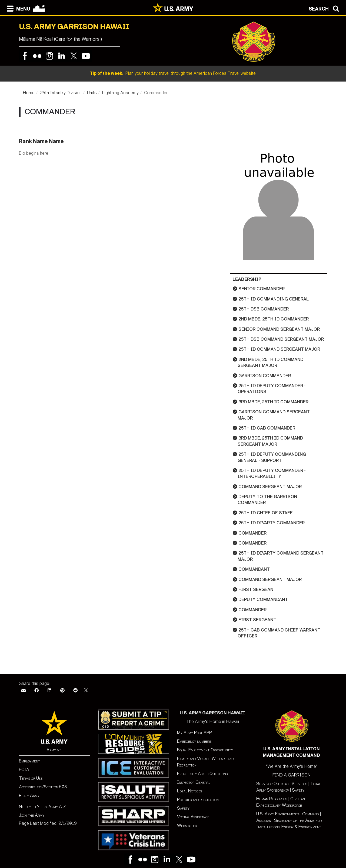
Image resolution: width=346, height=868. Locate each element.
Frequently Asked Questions (202, 774)
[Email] (24, 690)
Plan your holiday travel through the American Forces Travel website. (173, 73)
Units (92, 93)
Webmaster (187, 825)
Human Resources (272, 799)
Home (29, 93)
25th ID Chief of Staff (266, 513)
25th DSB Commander (264, 309)
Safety (183, 808)
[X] (86, 690)
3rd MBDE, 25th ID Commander (273, 402)
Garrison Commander (265, 376)
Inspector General (194, 782)
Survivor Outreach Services (282, 784)
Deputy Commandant (263, 600)
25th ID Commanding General (274, 299)
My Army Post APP (194, 733)
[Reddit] (75, 690)
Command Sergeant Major (270, 487)
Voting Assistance (193, 817)
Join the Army (32, 815)
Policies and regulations (199, 800)
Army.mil (54, 750)
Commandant (254, 569)
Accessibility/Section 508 (43, 787)
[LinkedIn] (49, 690)
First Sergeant (257, 590)
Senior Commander (262, 289)
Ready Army (29, 796)
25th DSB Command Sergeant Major (281, 339)
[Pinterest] (62, 690)
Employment (29, 761)
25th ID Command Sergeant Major (279, 349)
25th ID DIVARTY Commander (272, 523)
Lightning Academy (120, 93)
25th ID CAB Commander (267, 428)
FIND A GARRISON (292, 775)
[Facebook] (36, 690)
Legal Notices (189, 791)
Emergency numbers (194, 741)
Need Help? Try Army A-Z (42, 807)
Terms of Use (31, 778)
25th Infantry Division (61, 93)
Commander (252, 533)
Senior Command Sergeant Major (279, 329)
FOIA (24, 770)
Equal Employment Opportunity (205, 750)
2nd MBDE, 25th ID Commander (274, 319)
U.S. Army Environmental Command (287, 814)
